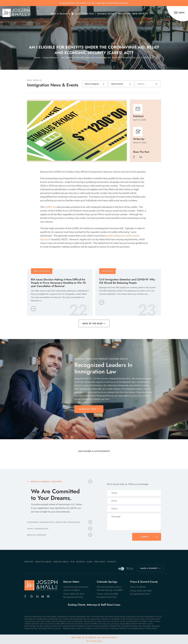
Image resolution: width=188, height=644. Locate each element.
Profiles (29, 562)
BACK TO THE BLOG (93, 324)
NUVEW (123, 628)
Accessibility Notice (136, 628)
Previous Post (42, 271)
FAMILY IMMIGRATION (38, 529)
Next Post (107, 271)
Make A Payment (60, 14)
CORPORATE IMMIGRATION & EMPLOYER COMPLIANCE (55, 523)
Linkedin (37, 596)
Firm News (100, 562)
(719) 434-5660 (111, 594)
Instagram (49, 596)
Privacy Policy (151, 628)
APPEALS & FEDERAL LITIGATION (47, 482)
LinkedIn (141, 157)
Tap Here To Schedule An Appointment (94, 639)
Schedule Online (106, 14)
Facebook (26, 596)
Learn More (33, 309)
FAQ (72, 562)
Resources (105, 628)
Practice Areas (43, 562)
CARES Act (50, 207)
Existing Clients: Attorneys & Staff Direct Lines (94, 605)
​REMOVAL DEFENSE (37, 536)
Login (78, 14)
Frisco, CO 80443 (138, 587)
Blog (90, 562)
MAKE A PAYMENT (149, 568)
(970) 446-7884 (144, 591)
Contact (112, 562)
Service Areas (61, 562)
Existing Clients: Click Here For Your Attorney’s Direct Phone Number (94, 3)
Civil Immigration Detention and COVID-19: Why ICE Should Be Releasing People (127, 281)
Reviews (81, 562)
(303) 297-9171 (140, 14)
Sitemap (114, 628)
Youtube (43, 596)
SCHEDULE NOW (88, 409)
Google (32, 596)
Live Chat (89, 14)
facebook (135, 157)
